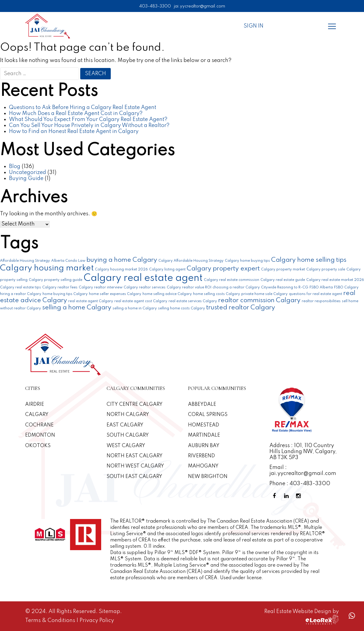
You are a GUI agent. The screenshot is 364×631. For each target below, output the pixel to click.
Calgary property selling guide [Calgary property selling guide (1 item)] (56, 280)
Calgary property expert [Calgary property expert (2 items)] (223, 269)
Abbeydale (202, 404)
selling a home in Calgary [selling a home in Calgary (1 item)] (135, 308)
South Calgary (128, 435)
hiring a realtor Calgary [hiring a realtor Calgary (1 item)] (21, 294)
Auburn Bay (204, 446)
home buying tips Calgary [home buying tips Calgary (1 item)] (65, 294)
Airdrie (35, 404)
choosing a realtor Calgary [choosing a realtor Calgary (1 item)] (236, 287)
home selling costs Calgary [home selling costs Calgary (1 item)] (217, 294)
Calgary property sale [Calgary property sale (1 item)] (326, 270)
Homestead (204, 425)
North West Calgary (135, 466)
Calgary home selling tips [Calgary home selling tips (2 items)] (309, 260)
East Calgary (125, 425)
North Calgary (128, 415)
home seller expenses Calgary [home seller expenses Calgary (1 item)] (115, 294)
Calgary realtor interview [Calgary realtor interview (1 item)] (101, 287)
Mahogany (203, 466)
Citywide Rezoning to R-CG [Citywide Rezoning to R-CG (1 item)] (285, 287)
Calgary (37, 415)
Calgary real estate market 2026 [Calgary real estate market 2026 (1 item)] (335, 280)
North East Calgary (135, 456)
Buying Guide (26, 178)
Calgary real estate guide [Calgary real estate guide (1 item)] (283, 280)
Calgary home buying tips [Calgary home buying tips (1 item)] (247, 261)
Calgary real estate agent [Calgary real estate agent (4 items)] (143, 278)
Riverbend (201, 456)
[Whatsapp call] (352, 616)
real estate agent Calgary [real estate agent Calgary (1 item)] (91, 301)
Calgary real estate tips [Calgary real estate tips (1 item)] (21, 287)
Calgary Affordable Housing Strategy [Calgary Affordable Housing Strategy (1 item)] (191, 261)
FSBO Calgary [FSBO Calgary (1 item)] (346, 287)
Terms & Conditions (51, 621)
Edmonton (40, 435)
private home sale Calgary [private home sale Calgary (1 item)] (264, 294)
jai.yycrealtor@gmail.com (200, 6)
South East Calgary (134, 477)
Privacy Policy (97, 621)
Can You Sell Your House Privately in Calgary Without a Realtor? (89, 125)
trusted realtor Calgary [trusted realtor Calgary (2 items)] (241, 308)
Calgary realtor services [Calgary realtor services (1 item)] (145, 287)
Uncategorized (28, 172)
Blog (15, 167)
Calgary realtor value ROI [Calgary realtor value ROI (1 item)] (189, 287)
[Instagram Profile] (299, 496)
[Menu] (332, 26)
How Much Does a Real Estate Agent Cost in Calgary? (76, 114)
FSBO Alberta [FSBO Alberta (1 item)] (321, 287)
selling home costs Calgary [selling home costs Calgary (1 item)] (182, 308)
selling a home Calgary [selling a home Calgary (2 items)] (77, 308)
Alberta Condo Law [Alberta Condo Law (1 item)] (68, 261)
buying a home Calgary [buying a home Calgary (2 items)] (122, 260)
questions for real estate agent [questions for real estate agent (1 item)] (316, 294)
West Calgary (126, 446)
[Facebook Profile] (275, 496)
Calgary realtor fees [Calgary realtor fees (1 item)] (60, 287)
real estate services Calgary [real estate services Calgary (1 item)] (193, 301)
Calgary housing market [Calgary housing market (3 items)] (47, 268)
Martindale (204, 435)
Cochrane (39, 425)
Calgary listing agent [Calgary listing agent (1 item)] (167, 270)
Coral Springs (208, 415)
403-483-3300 (155, 6)
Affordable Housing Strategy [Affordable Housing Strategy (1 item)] (25, 261)
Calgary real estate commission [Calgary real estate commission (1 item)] (232, 280)
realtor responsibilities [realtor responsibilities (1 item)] (321, 301)
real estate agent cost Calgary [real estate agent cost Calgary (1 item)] (141, 301)
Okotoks (38, 446)
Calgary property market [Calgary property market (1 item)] (283, 270)
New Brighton (208, 477)
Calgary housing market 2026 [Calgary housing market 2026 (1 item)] (121, 270)
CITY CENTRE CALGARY (135, 404)
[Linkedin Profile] (287, 496)
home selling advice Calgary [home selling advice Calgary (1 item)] (167, 294)
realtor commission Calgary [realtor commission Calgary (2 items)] (259, 301)
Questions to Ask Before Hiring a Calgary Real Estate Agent (83, 108)
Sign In (254, 26)
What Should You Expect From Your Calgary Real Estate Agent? (88, 119)
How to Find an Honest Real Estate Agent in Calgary (74, 131)
